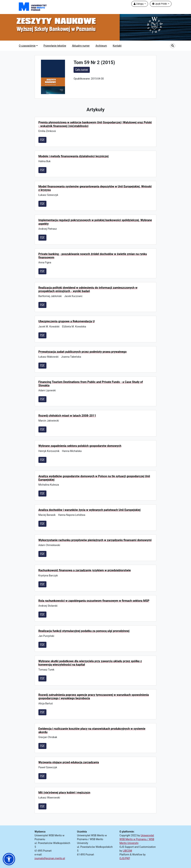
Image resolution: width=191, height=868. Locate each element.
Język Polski (160, 4)
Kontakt (117, 46)
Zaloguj (139, 4)
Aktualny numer (81, 46)
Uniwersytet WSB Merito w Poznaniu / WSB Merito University (137, 839)
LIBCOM (127, 851)
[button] (9, 859)
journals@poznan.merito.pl (50, 858)
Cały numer (82, 70)
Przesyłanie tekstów (55, 46)
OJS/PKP (125, 858)
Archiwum (101, 46)
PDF (42, 140)
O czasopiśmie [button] (27, 46)
